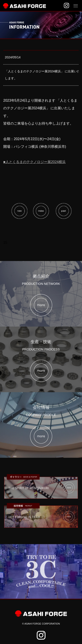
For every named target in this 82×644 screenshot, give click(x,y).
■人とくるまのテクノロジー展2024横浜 (34, 162)
